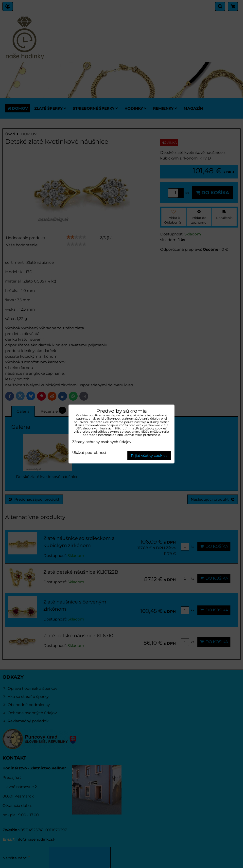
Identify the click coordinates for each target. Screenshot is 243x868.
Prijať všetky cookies (149, 456)
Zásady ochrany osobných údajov (102, 442)
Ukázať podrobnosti (90, 453)
